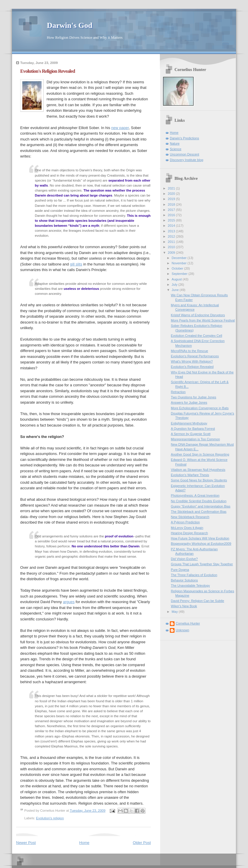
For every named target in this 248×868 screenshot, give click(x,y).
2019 (172, 199)
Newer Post (26, 843)
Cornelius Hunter (188, 623)
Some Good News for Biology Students (199, 480)
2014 (172, 226)
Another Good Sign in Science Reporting (200, 454)
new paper (120, 128)
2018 (172, 204)
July (175, 285)
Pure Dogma (180, 570)
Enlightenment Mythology (189, 423)
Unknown (182, 630)
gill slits (76, 264)
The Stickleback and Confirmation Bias (199, 512)
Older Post (142, 843)
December (179, 258)
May (175, 612)
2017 (172, 210)
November (179, 263)
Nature (175, 143)
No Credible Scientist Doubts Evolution (199, 501)
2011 (172, 242)
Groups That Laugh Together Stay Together (202, 564)
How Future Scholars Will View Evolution (200, 538)
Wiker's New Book (184, 606)
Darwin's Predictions (184, 138)
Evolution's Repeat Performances (195, 356)
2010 (172, 247)
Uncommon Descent (184, 154)
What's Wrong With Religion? (192, 361)
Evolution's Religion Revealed (192, 367)
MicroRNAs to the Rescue (190, 351)
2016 (172, 215)
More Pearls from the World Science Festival (203, 320)
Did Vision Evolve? (184, 559)
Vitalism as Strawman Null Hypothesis (198, 470)
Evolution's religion (50, 818)
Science (176, 149)
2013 (172, 231)
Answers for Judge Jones (189, 402)
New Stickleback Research (190, 517)
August (177, 279)
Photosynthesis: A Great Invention (195, 495)
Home (84, 843)
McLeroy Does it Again (187, 528)
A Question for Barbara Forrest (193, 429)
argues (69, 602)
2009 (172, 253)
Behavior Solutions (184, 580)
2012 (172, 236)
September (180, 274)
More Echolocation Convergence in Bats (200, 408)
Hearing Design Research (190, 533)
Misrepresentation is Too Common (195, 439)
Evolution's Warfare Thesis (190, 475)
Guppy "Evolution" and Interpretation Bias (201, 506)
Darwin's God (70, 25)
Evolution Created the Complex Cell (197, 336)
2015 (172, 220)
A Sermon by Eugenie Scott (191, 434)
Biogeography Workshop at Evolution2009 (201, 544)
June (176, 290)
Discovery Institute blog (187, 160)
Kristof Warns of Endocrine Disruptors (198, 315)
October (178, 268)
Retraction (178, 392)
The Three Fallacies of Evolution (194, 575)
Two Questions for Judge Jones (194, 397)
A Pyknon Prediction (185, 522)
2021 (172, 188)
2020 (172, 194)
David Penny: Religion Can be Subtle (198, 601)
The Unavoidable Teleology (190, 586)
